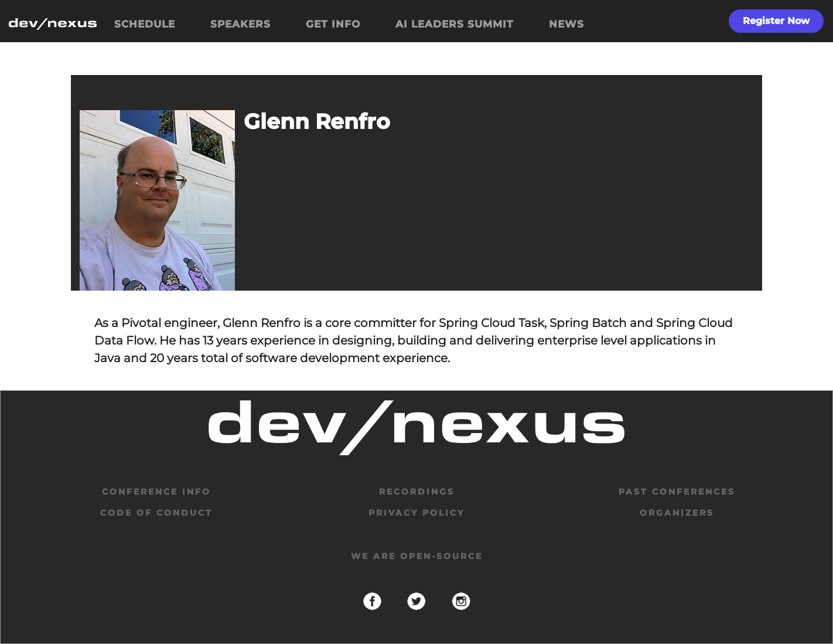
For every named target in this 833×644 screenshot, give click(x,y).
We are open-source (417, 556)
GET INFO (333, 24)
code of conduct (156, 513)
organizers (677, 513)
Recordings (417, 492)
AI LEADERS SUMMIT (455, 24)
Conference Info (156, 492)
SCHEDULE (145, 24)
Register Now (776, 21)
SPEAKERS (240, 24)
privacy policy (416, 513)
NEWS (566, 24)
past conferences (677, 492)
